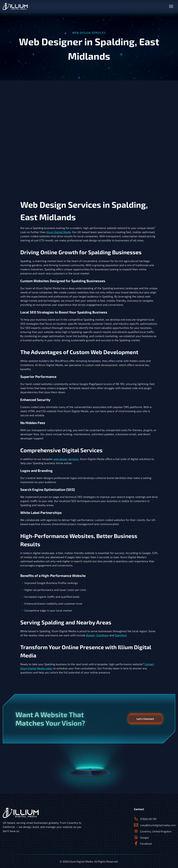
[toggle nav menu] (171, 6)
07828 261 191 (145, 819)
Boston (91, 635)
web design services (66, 459)
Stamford (121, 635)
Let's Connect (145, 719)
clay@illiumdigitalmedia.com (155, 825)
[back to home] (15, 6)
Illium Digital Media (59, 232)
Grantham (103, 635)
